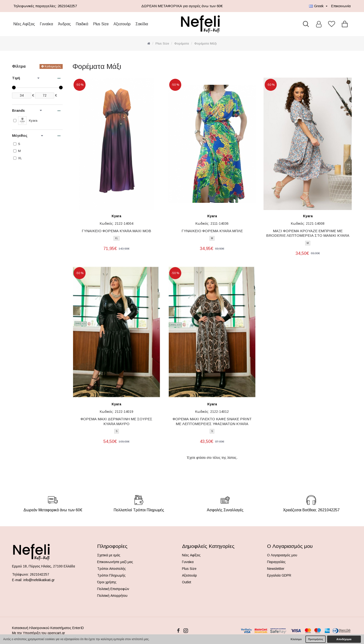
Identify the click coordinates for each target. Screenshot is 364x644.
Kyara (116, 216)
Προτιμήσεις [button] (316, 639)
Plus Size (162, 43)
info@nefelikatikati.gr (39, 580)
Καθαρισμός (53, 66)
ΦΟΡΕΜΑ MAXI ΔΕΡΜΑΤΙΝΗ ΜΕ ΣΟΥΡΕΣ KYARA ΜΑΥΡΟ (116, 421)
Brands (27, 110)
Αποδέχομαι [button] (344, 639)
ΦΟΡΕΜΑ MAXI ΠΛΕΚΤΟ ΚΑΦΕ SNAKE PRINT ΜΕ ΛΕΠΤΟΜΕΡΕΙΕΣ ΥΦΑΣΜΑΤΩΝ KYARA (212, 421)
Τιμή (26, 78)
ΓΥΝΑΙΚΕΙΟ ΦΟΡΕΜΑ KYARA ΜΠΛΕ (212, 231)
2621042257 (40, 574)
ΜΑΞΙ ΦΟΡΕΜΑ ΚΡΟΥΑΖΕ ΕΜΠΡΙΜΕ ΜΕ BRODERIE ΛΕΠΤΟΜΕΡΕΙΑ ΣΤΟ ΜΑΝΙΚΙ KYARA (308, 233)
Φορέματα (182, 43)
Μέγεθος (28, 135)
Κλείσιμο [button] (296, 639)
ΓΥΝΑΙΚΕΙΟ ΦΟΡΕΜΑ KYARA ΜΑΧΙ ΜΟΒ (116, 231)
